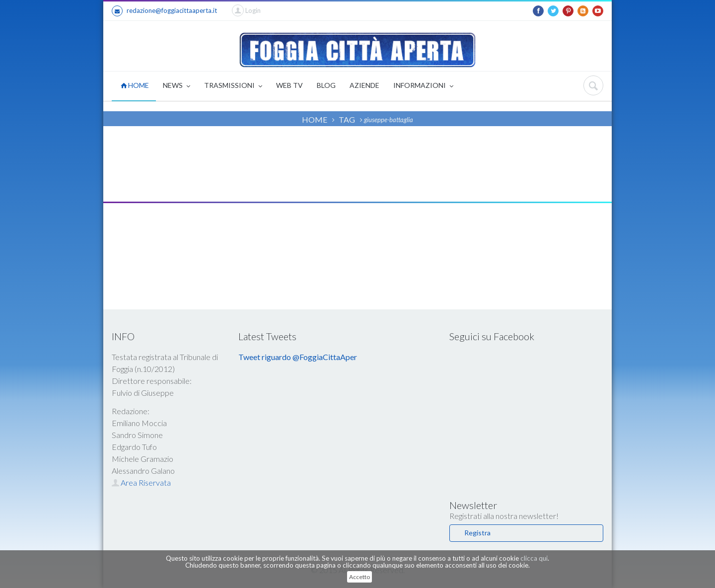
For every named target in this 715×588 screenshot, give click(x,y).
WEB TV (289, 85)
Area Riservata (141, 482)
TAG (347, 119)
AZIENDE (364, 85)
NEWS (177, 86)
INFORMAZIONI (423, 86)
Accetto (359, 577)
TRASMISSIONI (233, 86)
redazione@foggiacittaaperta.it (164, 11)
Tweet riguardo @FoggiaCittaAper (298, 357)
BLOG (326, 85)
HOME (135, 85)
